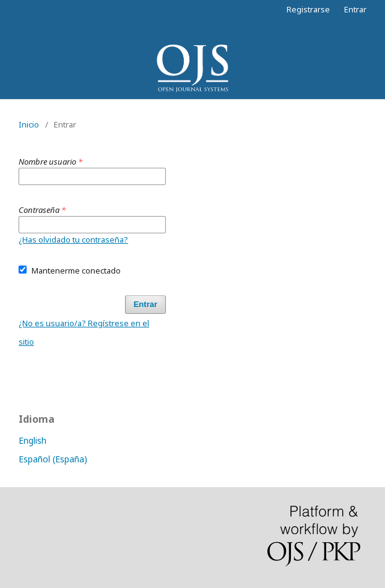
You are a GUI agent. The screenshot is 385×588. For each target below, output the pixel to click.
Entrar (355, 9)
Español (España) (53, 459)
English (32, 440)
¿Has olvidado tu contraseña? (73, 240)
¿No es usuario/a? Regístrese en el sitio (84, 332)
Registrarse (308, 9)
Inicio (29, 124)
